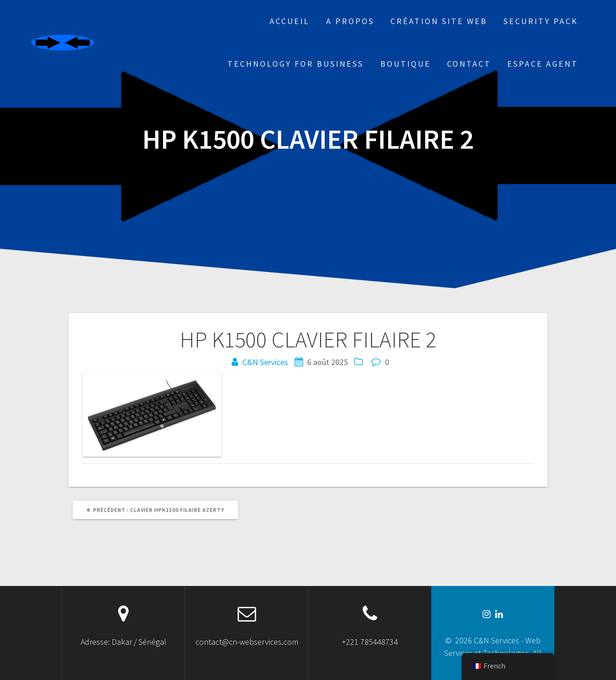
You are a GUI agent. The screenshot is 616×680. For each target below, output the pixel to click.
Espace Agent (543, 64)
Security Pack (541, 21)
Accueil (289, 21)
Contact (469, 64)
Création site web (439, 21)
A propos (350, 21)
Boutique (405, 64)
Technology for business (295, 64)
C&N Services (265, 362)
